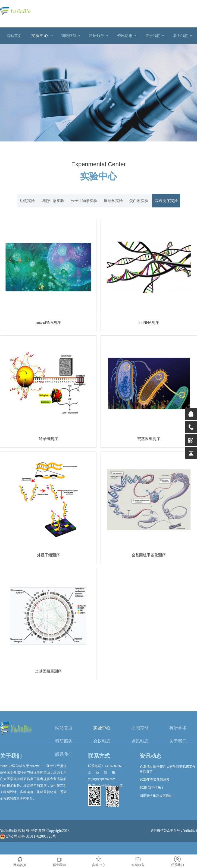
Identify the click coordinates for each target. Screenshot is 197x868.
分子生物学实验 (84, 201)
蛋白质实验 (139, 201)
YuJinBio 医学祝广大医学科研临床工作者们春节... (168, 769)
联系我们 (183, 36)
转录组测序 (48, 439)
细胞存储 (71, 36)
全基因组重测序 (48, 671)
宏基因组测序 (149, 439)
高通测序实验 (166, 201)
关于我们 (155, 36)
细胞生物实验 (53, 201)
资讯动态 (126, 36)
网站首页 (14, 36)
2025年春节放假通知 (155, 779)
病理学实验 (113, 201)
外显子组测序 (48, 555)
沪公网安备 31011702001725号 (28, 836)
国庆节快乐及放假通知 (156, 796)
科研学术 (178, 728)
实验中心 (42, 36)
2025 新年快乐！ (152, 788)
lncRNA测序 (149, 323)
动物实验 (27, 201)
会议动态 (102, 741)
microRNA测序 (48, 323)
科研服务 (99, 36)
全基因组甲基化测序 (149, 555)
